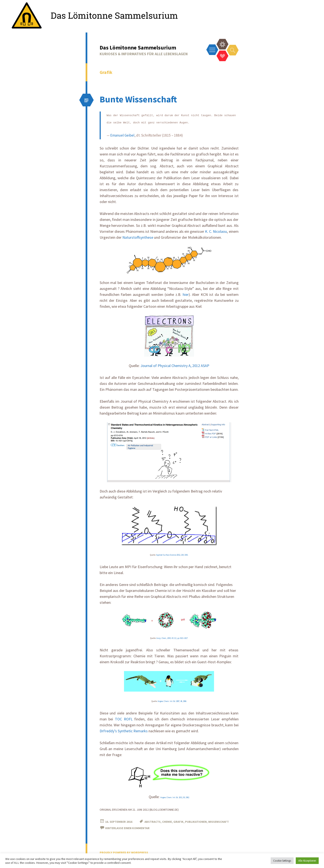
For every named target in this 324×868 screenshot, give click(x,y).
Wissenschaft (219, 822)
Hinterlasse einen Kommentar (127, 828)
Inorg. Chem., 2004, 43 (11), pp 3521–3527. (172, 638)
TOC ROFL (124, 719)
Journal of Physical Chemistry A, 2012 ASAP (175, 366)
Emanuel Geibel (122, 135)
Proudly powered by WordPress (124, 852)
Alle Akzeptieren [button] (307, 861)
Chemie (167, 822)
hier (186, 294)
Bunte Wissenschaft (138, 99)
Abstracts (153, 822)
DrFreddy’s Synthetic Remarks (124, 731)
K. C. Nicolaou (216, 231)
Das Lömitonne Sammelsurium (138, 47)
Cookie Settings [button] (282, 861)
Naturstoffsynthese (138, 237)
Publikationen (196, 822)
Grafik (178, 822)
